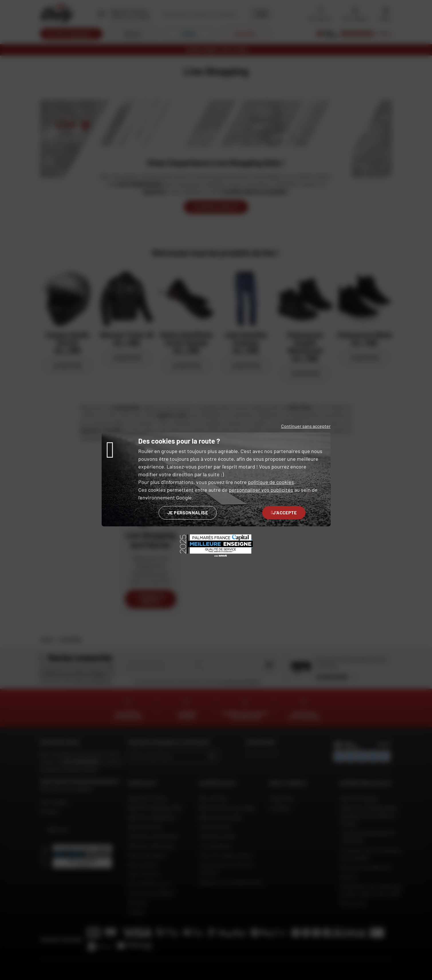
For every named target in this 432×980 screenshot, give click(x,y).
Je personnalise (188, 512)
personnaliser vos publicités (261, 490)
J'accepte (284, 512)
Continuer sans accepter (306, 426)
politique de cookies (271, 482)
